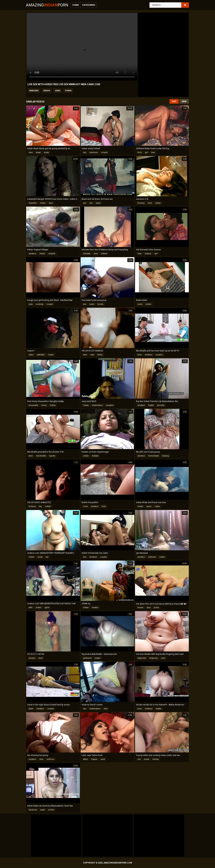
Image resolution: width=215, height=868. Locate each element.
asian (98, 203)
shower (32, 658)
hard (150, 203)
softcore (50, 759)
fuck (140, 152)
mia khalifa (41, 456)
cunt (163, 658)
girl (146, 152)
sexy (139, 254)
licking (156, 759)
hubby (53, 405)
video (31, 355)
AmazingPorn (47, 5)
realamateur (97, 405)
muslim (159, 355)
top (40, 506)
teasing (166, 456)
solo (41, 759)
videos (47, 91)
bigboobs (142, 658)
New (184, 101)
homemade (154, 456)
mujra (51, 355)
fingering (154, 658)
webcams (34, 91)
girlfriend (87, 658)
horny (44, 405)
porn (140, 709)
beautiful (33, 203)
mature (104, 254)
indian (43, 203)
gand (47, 608)
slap (92, 355)
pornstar (161, 405)
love (153, 152)
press (156, 608)
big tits (52, 456)
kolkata (95, 456)
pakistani (41, 355)
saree (149, 506)
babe (31, 709)
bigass (94, 759)
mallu (157, 506)
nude (140, 304)
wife (31, 608)
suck (103, 759)
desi (31, 152)
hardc (100, 355)
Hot (174, 101)
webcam (152, 557)
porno (68, 91)
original (52, 254)
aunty (46, 152)
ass (91, 203)
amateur (32, 254)
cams (58, 91)
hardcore (94, 152)
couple (104, 152)
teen (140, 355)
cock (85, 506)
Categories (89, 5)
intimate (87, 254)
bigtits (151, 405)
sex (85, 152)
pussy (147, 759)
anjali (38, 152)
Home (76, 5)
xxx (47, 557)
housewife (33, 405)
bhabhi (95, 608)
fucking (141, 203)
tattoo (86, 759)
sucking (40, 304)
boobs (100, 304)
